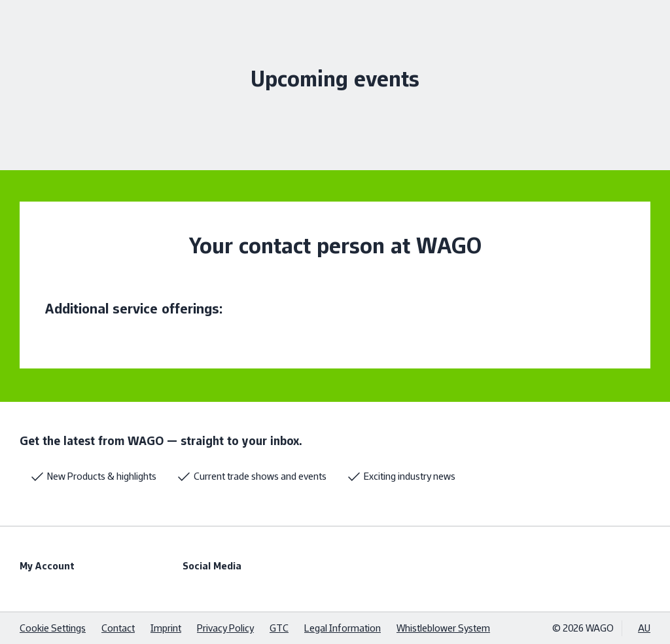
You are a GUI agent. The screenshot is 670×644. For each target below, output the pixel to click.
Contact (118, 628)
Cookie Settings (53, 628)
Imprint (166, 628)
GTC (279, 628)
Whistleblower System (443, 628)
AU (644, 628)
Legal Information (343, 628)
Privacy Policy (225, 628)
